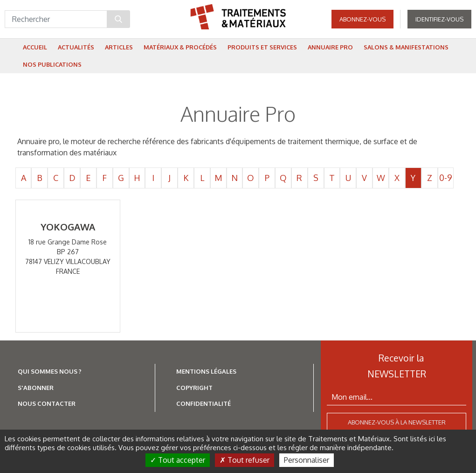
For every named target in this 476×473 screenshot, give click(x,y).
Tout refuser (245, 460)
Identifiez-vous (439, 23)
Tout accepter (178, 460)
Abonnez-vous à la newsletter (397, 422)
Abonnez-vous (362, 23)
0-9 (446, 178)
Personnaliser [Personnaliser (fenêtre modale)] (307, 460)
